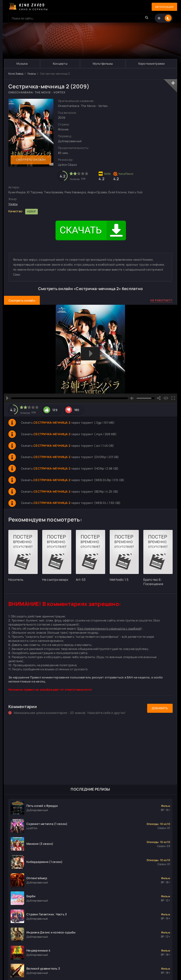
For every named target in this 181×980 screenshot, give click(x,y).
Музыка (22, 64)
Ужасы (32, 74)
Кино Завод (16, 74)
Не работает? (161, 300)
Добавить (160, 708)
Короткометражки (151, 64)
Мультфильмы (103, 64)
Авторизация (161, 7)
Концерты (60, 64)
